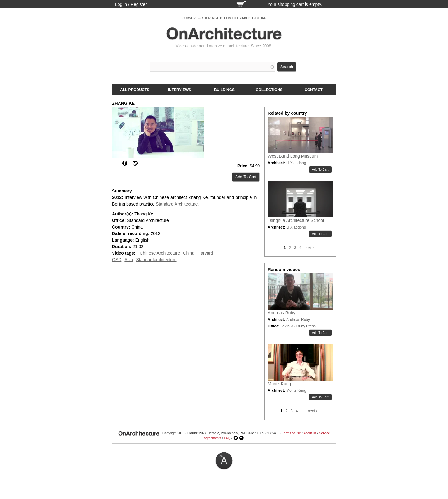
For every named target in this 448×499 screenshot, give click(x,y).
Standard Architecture (177, 204)
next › (309, 248)
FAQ (227, 438)
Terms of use (292, 433)
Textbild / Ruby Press (298, 326)
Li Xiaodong (296, 163)
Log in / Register (131, 4)
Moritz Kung (280, 384)
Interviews (180, 90)
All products (135, 90)
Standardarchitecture (156, 260)
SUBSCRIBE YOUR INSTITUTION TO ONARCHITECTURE (224, 18)
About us (310, 433)
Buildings (224, 90)
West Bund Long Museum (293, 156)
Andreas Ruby (282, 313)
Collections (269, 90)
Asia (129, 260)
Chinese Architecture (160, 253)
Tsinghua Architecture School (296, 220)
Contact (314, 90)
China (189, 253)
